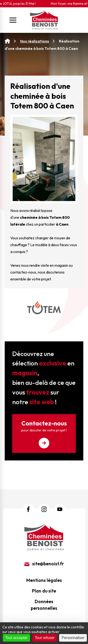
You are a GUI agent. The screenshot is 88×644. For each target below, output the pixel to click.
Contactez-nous (44, 434)
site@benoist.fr (44, 564)
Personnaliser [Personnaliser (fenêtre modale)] (73, 638)
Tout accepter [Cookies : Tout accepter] (16, 638)
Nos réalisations (35, 41)
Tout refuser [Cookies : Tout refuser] (45, 638)
